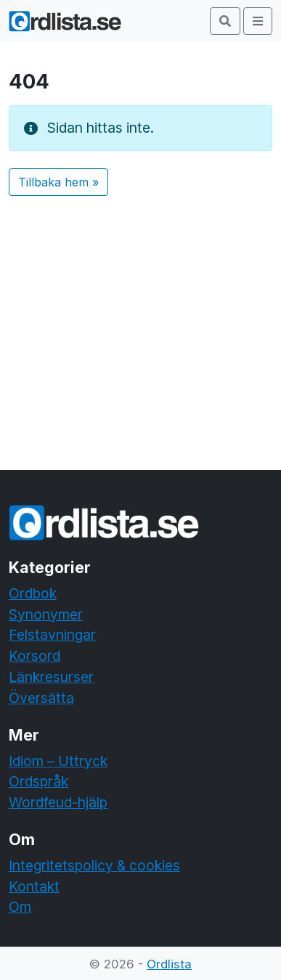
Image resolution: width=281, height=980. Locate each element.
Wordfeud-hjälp (58, 802)
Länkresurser (51, 677)
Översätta (41, 698)
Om (20, 907)
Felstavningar (52, 635)
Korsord (34, 656)
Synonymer (46, 614)
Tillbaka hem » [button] (58, 182)
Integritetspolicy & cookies (94, 865)
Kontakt (34, 886)
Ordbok (33, 593)
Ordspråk (38, 781)
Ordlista (169, 964)
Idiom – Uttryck (58, 761)
